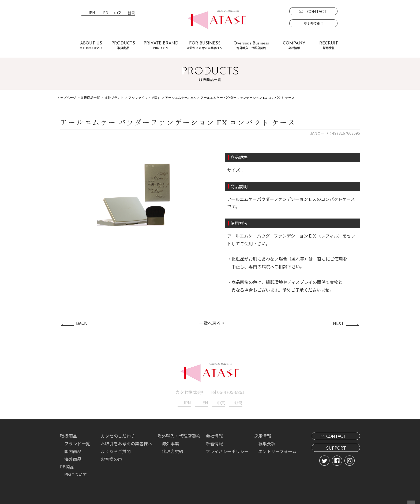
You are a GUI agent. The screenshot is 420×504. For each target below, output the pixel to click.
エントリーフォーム (277, 450)
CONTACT (317, 11)
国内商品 (73, 450)
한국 (131, 13)
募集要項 (267, 443)
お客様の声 (111, 458)
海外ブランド (114, 98)
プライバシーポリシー (227, 450)
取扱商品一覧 (90, 98)
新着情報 (214, 443)
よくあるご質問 (116, 450)
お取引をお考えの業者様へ (126, 443)
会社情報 (214, 435)
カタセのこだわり (118, 435)
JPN (91, 13)
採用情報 (262, 435)
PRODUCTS (123, 45)
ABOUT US (91, 45)
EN (106, 13)
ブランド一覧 (77, 443)
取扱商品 (69, 435)
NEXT (338, 322)
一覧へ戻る (210, 322)
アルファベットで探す (144, 98)
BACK (81, 322)
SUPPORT (314, 23)
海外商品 (73, 458)
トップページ (66, 98)
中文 (118, 13)
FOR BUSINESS (205, 45)
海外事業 (170, 443)
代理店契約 (172, 450)
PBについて (76, 473)
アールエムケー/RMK (180, 98)
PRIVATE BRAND (161, 45)
